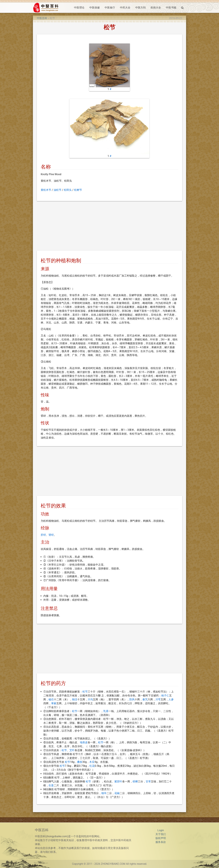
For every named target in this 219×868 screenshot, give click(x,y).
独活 (75, 699)
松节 (85, 692)
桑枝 (80, 762)
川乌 (90, 699)
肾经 (51, 535)
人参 (171, 699)
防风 (132, 699)
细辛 (104, 793)
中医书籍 (171, 8)
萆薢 (54, 703)
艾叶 (72, 750)
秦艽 (145, 699)
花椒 (117, 793)
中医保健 (95, 8)
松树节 (78, 190)
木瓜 (92, 762)
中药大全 (125, 8)
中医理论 (79, 8)
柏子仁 (165, 696)
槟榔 (135, 781)
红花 (92, 766)
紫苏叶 (118, 781)
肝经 (43, 535)
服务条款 (161, 842)
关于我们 (161, 834)
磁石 (51, 699)
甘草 (148, 781)
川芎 (158, 699)
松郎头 (68, 190)
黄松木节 (46, 190)
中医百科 (42, 18)
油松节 (58, 190)
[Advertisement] (110, 226)
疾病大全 (156, 8)
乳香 (106, 711)
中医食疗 (110, 8)
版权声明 (161, 838)
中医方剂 (140, 8)
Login (161, 830)
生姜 (51, 785)
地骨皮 (84, 742)
